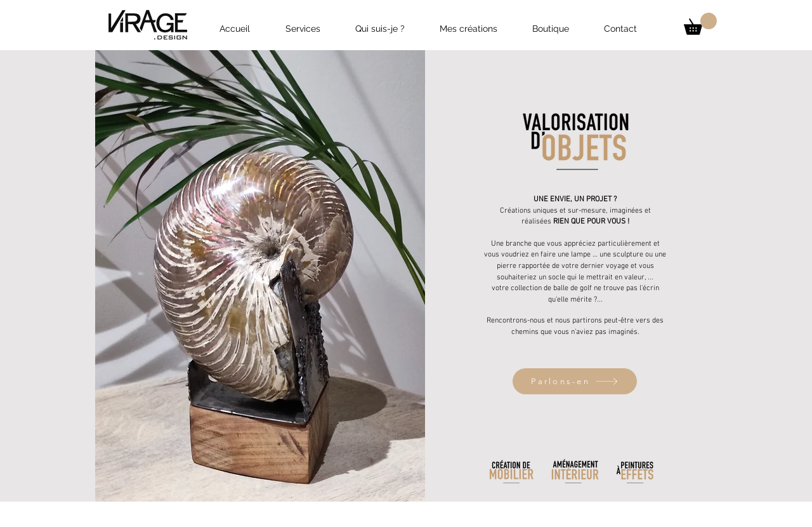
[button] (700, 24)
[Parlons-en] (575, 381)
